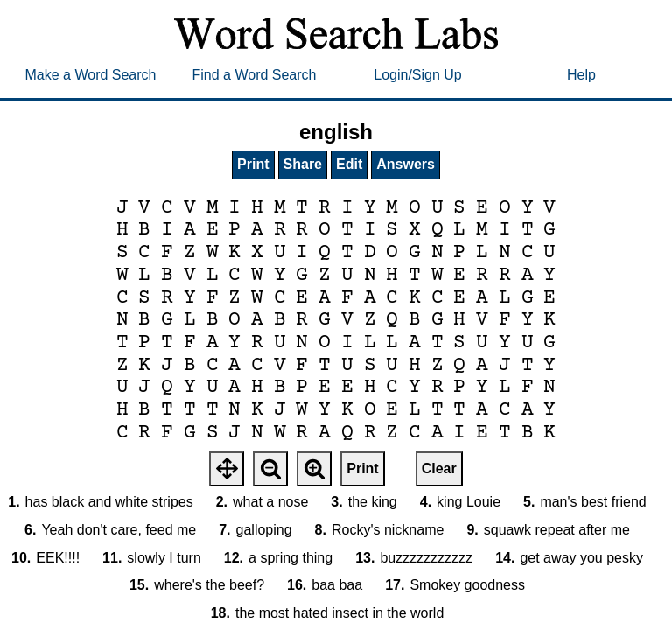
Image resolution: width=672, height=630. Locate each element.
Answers (406, 164)
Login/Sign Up (418, 75)
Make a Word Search (91, 75)
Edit (349, 164)
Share (303, 164)
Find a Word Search (255, 75)
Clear (439, 469)
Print (253, 164)
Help (581, 75)
